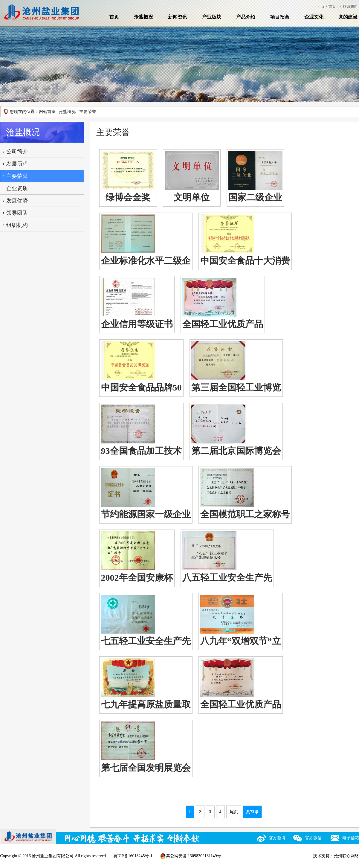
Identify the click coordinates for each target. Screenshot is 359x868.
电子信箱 (351, 838)
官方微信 (313, 838)
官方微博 (277, 838)
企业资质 (17, 188)
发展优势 (17, 201)
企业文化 (314, 17)
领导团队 (17, 213)
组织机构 (17, 225)
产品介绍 (246, 17)
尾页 (234, 812)
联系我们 (350, 7)
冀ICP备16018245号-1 (133, 856)
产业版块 (212, 17)
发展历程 (17, 164)
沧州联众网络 (346, 856)
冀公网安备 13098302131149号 (191, 856)
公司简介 (17, 152)
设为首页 (329, 7)
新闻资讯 (178, 17)
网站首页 (47, 112)
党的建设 (348, 17)
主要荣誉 (17, 176)
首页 (114, 17)
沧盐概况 (143, 17)
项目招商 (280, 17)
